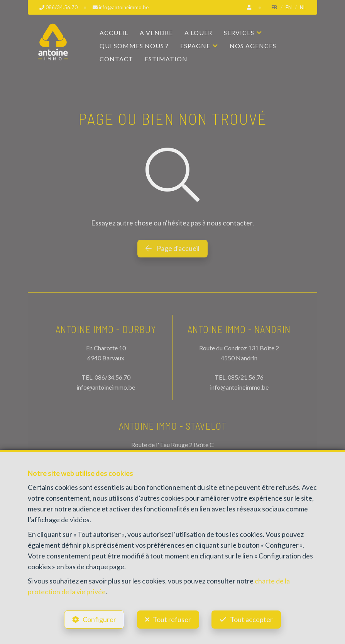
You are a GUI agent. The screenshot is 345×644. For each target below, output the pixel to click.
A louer (198, 33)
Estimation (166, 59)
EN (289, 7)
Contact (116, 59)
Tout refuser (172, 619)
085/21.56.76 (246, 377)
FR (274, 7)
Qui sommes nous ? (134, 46)
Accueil (114, 33)
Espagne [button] (195, 46)
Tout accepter (252, 619)
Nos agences (253, 46)
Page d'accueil (172, 248)
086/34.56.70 (112, 377)
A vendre (156, 33)
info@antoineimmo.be (106, 387)
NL (303, 7)
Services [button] (239, 33)
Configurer (99, 619)
